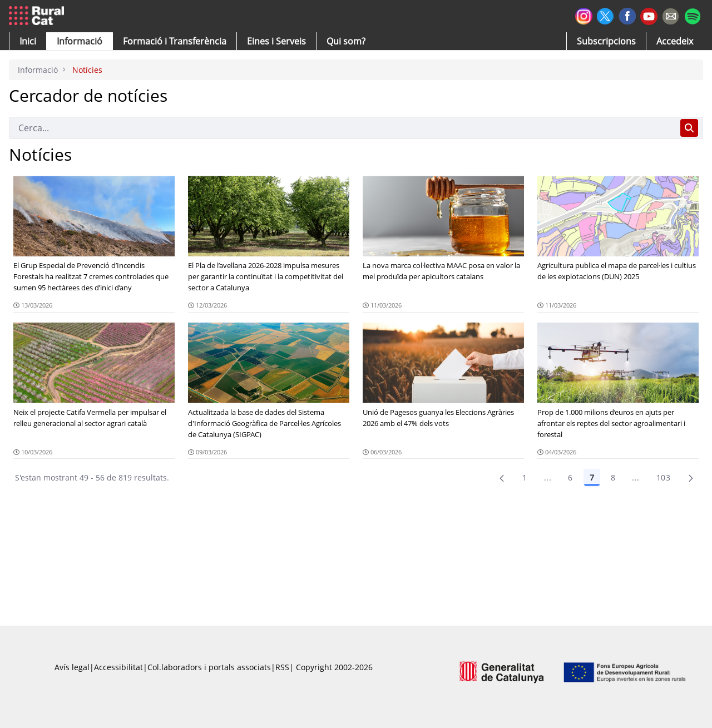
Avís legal (72, 667)
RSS (282, 667)
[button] (28, 41)
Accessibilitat (118, 667)
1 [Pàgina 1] (525, 477)
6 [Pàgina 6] (570, 477)
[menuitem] (175, 41)
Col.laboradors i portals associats (209, 667)
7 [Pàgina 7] (592, 477)
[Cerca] (342, 128)
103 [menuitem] (663, 477)
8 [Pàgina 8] (613, 477)
